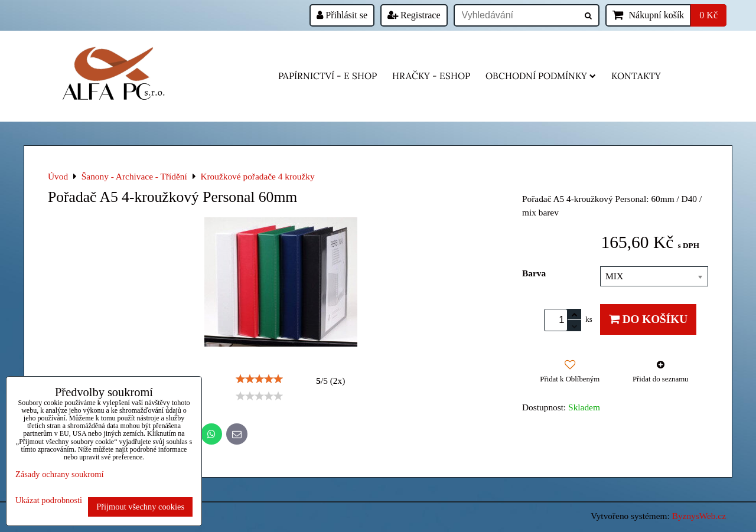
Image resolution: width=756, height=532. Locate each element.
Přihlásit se (342, 15)
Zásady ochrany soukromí (59, 474)
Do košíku (648, 319)
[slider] (259, 379)
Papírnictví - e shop (328, 76)
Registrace (414, 15)
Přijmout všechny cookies (140, 507)
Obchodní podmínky (541, 76)
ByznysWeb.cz (699, 516)
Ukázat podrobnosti (49, 500)
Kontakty (636, 76)
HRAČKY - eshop (431, 76)
